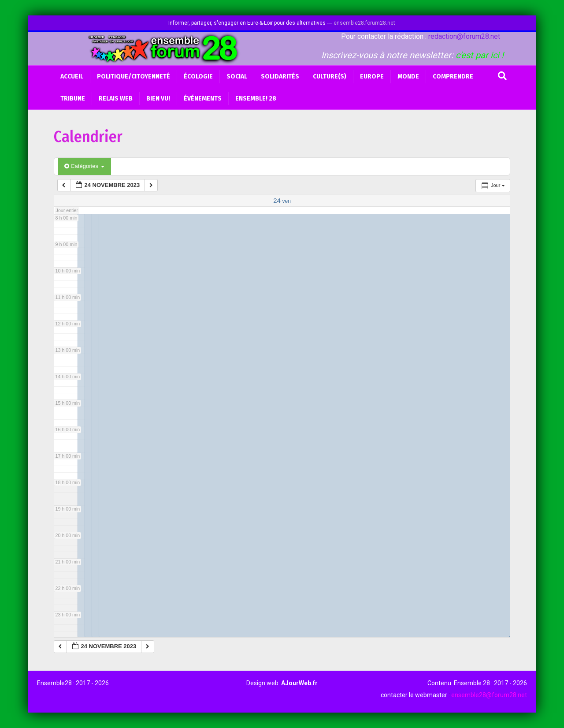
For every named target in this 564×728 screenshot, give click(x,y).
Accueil (72, 77)
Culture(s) (330, 77)
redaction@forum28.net (464, 36)
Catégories (84, 166)
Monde (408, 77)
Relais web (116, 99)
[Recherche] (502, 76)
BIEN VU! (158, 99)
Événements (203, 99)
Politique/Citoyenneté (134, 77)
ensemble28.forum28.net (364, 23)
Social (237, 77)
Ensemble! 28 (256, 99)
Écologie (198, 77)
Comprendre (453, 77)
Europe (372, 77)
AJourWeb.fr (299, 683)
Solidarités (280, 77)
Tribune (73, 99)
